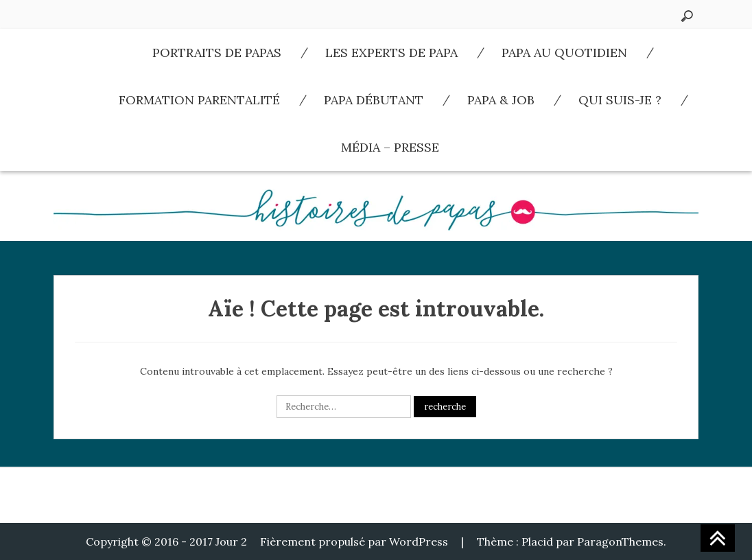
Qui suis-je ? (620, 100)
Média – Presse (390, 147)
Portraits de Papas (217, 52)
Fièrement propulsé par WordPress (354, 541)
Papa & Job (501, 100)
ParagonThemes (620, 541)
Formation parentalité (199, 100)
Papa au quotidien (564, 52)
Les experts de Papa (391, 52)
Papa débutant (374, 100)
